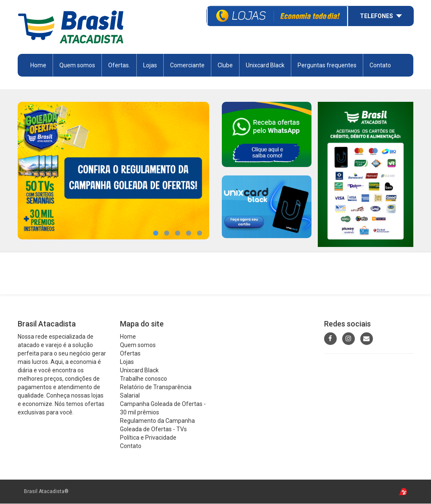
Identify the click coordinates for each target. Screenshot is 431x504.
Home (38, 65)
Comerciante (187, 65)
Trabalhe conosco (144, 379)
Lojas (150, 65)
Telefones (376, 16)
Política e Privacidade (148, 438)
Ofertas (130, 354)
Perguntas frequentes (327, 65)
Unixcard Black (265, 65)
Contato (380, 65)
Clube (225, 65)
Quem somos (77, 65)
